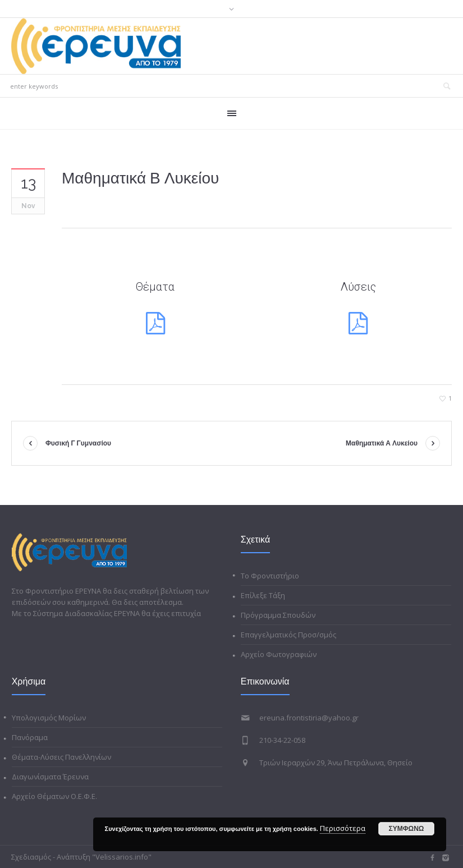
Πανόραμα (30, 737)
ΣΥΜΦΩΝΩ (407, 829)
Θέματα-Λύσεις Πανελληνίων (61, 757)
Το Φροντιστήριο (270, 576)
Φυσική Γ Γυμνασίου (78, 443)
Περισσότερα (343, 828)
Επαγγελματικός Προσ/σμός (288, 635)
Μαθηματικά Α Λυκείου (382, 443)
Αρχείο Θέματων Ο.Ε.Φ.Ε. (54, 796)
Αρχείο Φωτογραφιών (279, 654)
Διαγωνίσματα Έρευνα (50, 777)
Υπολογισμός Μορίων (49, 718)
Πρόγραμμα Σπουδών (278, 615)
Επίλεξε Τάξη (263, 595)
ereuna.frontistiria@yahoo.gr (309, 718)
